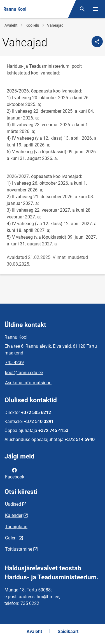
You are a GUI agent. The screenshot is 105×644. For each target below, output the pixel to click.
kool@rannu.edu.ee (24, 373)
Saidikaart (68, 631)
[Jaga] (97, 42)
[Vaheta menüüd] (96, 9)
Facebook (15, 473)
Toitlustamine (19, 549)
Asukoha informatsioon (28, 383)
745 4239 (14, 362)
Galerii (11, 538)
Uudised (13, 504)
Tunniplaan (16, 527)
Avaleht (11, 25)
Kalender (14, 515)
